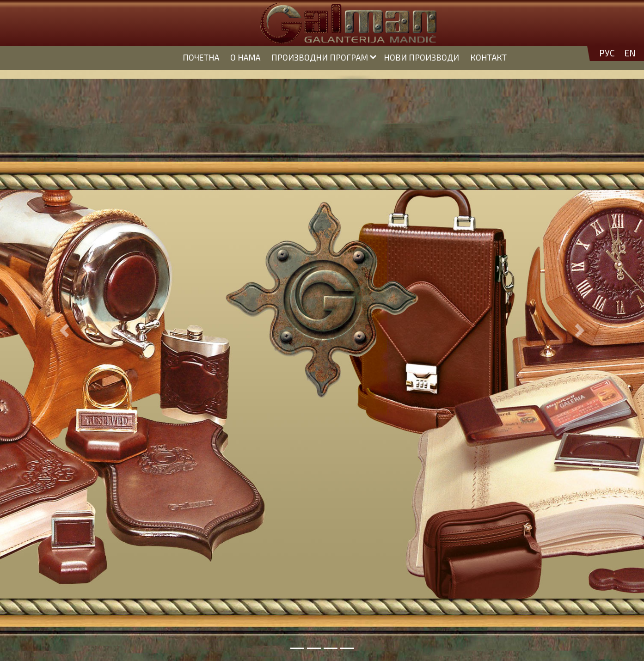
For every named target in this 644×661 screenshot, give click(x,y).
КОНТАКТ (488, 57)
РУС (607, 53)
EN (630, 53)
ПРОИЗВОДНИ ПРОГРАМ (320, 57)
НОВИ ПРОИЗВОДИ (421, 57)
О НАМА (245, 57)
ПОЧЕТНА (201, 57)
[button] (64, 330)
